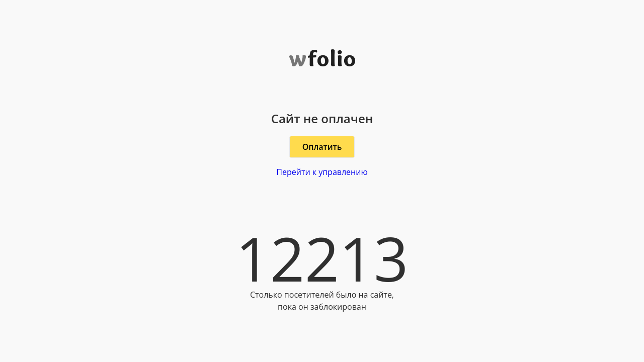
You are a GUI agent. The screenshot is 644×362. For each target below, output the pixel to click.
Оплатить (322, 147)
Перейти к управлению (322, 172)
